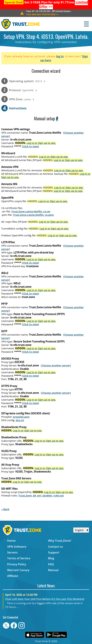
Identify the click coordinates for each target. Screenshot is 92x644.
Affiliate (13, 576)
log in (60, 56)
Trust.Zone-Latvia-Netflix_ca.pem (33, 215)
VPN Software (17, 547)
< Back (5, 509)
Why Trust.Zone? (60, 541)
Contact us (56, 547)
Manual (53, 570)
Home (11, 541)
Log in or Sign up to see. (41, 143)
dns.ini (20, 420)
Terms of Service (19, 558)
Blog (51, 558)
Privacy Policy (17, 564)
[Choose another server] (56, 365)
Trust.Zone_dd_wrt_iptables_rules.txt (41, 495)
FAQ (51, 564)
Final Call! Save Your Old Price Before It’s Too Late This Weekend (45, 599)
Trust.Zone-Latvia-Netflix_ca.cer (31, 211)
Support (54, 552)
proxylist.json (21, 417)
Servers (12, 552)
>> (42, 14)
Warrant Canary (18, 570)
